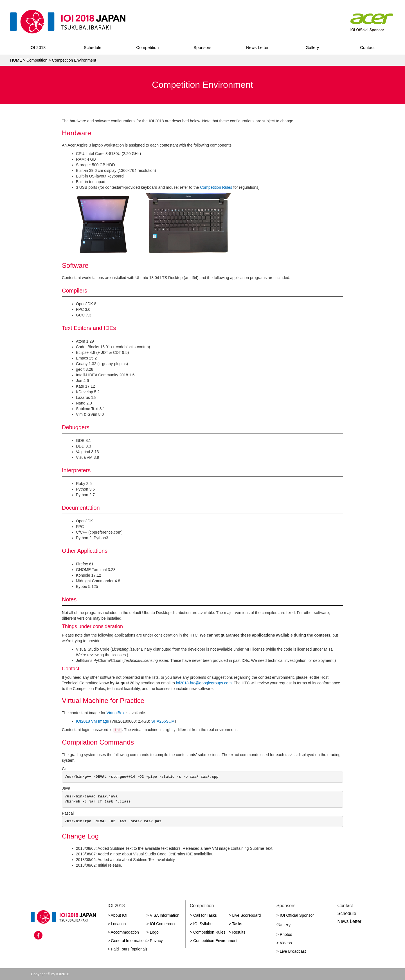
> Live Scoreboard (245, 915)
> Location (117, 924)
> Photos (284, 934)
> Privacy (155, 941)
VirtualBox (116, 713)
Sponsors (202, 47)
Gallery (312, 47)
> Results (237, 932)
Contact (367, 47)
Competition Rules (216, 187)
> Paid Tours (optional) (127, 949)
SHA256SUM (163, 721)
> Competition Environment (214, 941)
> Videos (284, 943)
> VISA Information (163, 915)
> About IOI (117, 915)
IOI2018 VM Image (93, 721)
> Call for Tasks (203, 915)
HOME (16, 60)
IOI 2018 (38, 47)
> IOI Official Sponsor (295, 915)
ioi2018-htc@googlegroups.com (204, 683)
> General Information (127, 941)
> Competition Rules (208, 932)
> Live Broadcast (291, 951)
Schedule (93, 47)
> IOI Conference (162, 924)
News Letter (257, 47)
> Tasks (235, 924)
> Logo (153, 932)
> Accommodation (123, 932)
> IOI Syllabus (202, 924)
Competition (147, 47)
